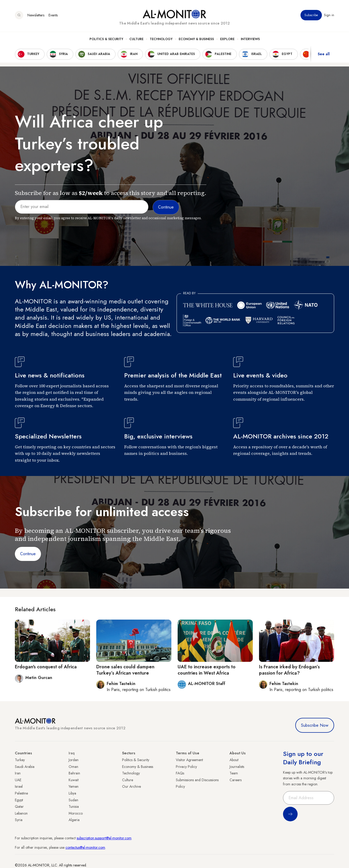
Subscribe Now (315, 725)
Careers (236, 780)
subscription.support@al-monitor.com (104, 838)
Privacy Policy (186, 767)
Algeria (74, 820)
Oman (73, 767)
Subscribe (311, 15)
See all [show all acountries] (324, 54)
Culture (136, 39)
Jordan (74, 760)
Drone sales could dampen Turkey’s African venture (125, 670)
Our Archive (131, 786)
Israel (19, 786)
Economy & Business (196, 39)
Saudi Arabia (25, 767)
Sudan (73, 800)
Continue (28, 554)
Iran (18, 773)
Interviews (250, 39)
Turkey (20, 760)
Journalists (237, 767)
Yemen (74, 786)
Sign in (329, 15)
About (234, 760)
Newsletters (36, 15)
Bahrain (74, 773)
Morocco (76, 813)
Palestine (21, 793)
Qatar (19, 806)
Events (53, 15)
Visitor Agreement (189, 760)
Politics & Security (106, 39)
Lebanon (21, 813)
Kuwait (74, 780)
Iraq (72, 753)
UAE (18, 780)
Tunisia (74, 806)
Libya (72, 793)
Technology (161, 39)
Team (234, 773)
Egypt (19, 800)
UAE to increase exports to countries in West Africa (207, 670)
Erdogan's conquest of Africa (46, 667)
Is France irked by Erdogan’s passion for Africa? (289, 670)
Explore (227, 39)
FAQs (180, 773)
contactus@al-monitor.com (85, 847)
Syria (19, 820)
